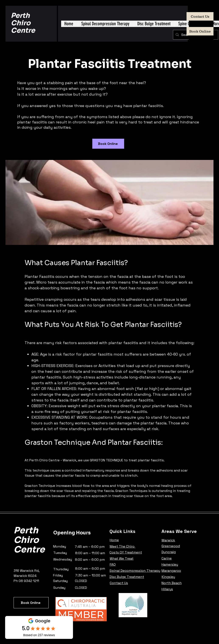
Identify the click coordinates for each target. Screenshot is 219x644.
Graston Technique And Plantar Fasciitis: (94, 442)
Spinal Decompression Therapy (135, 571)
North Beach (172, 583)
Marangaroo (171, 571)
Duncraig (169, 552)
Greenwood (171, 546)
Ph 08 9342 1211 (26, 581)
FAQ (113, 564)
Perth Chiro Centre (23, 23)
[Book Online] (200, 31)
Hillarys (167, 589)
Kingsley (168, 577)
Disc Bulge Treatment (127, 577)
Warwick (168, 540)
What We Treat (122, 559)
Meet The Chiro (123, 546)
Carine (167, 558)
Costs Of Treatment (126, 552)
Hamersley (170, 564)
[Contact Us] (200, 16)
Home (114, 540)
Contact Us (119, 583)
